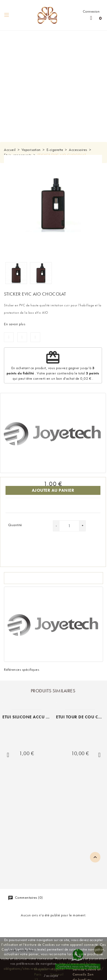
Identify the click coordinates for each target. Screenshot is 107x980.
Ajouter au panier (53, 490)
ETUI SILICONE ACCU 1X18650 (34, 717)
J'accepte (51, 976)
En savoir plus (15, 324)
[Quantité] (69, 526)
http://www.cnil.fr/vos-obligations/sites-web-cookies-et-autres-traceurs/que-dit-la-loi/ (53, 966)
